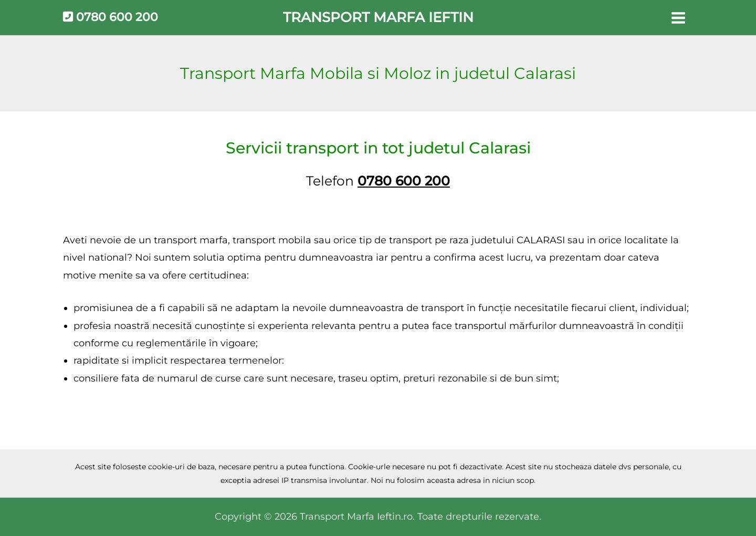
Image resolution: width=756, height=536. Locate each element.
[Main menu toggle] (678, 18)
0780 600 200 (111, 17)
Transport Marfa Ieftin (378, 17)
